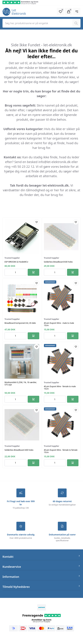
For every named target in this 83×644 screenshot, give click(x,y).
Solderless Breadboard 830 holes (58, 262)
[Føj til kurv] (33, 272)
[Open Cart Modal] (69, 12)
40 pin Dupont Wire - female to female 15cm (61, 451)
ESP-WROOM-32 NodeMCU (16, 262)
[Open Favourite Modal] (60, 12)
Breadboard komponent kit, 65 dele (20, 323)
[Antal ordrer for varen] (15, 272)
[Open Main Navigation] (77, 12)
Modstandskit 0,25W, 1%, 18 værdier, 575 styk (21, 384)
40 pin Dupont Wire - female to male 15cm (60, 388)
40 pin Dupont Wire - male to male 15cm (59, 324)
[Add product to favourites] (37, 222)
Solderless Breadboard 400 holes (19, 450)
